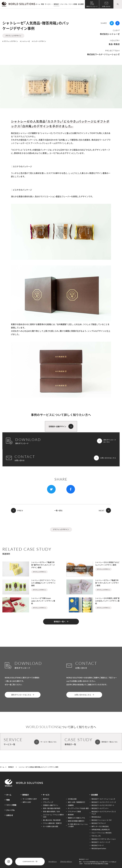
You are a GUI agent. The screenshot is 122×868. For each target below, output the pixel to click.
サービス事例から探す (30, 799)
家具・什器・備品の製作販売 (52, 808)
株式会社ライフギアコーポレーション (104, 839)
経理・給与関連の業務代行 (76, 821)
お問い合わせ (106, 6)
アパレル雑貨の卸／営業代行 (52, 823)
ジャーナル (64, 4)
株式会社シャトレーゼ (110, 34)
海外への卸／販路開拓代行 (76, 802)
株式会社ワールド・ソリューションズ (103, 54)
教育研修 (71, 815)
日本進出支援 (72, 799)
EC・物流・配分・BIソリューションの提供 (78, 825)
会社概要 (81, 4)
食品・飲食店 (114, 44)
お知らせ (10, 815)
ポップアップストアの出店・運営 (78, 808)
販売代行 (46, 799)
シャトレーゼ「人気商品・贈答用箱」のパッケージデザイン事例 (38, 767)
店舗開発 (71, 805)
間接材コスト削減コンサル (76, 818)
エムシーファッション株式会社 (102, 833)
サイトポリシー (53, 862)
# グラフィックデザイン (10, 41)
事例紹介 (56, 4)
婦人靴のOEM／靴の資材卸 (52, 820)
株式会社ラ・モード (98, 845)
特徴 (42, 4)
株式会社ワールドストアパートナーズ (104, 802)
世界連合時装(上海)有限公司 (101, 830)
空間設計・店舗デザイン (51, 805)
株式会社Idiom (96, 817)
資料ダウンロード (92, 6)
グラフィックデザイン (13, 36)
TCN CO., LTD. (96, 836)
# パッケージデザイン (39, 41)
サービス (49, 4)
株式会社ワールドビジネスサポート (103, 805)
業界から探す (27, 802)
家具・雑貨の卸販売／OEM (51, 812)
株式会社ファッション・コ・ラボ (102, 820)
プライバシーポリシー (66, 862)
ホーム (38, 4)
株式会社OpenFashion (99, 848)
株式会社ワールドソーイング (101, 842)
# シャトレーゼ (25, 41)
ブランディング (48, 802)
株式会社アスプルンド (99, 823)
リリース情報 (73, 4)
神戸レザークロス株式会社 (100, 826)
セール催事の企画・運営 (51, 826)
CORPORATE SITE (30, 862)
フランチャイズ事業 (74, 812)
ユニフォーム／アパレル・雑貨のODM (53, 816)
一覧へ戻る (58, 510)
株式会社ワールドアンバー (100, 808)
